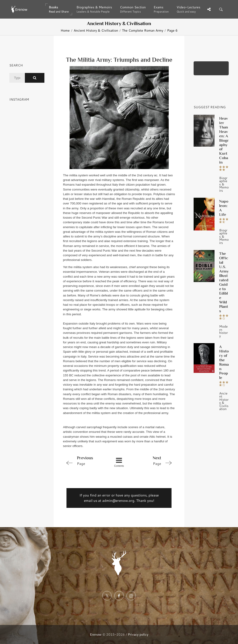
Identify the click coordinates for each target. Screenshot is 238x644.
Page (85, 460)
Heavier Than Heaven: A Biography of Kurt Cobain (224, 140)
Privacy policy (138, 634)
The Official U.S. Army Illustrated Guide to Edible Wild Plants (224, 282)
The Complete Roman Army (143, 30)
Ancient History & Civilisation (96, 30)
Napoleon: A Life (224, 208)
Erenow (96, 634)
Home (65, 30)
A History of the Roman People (224, 362)
